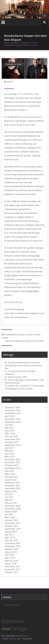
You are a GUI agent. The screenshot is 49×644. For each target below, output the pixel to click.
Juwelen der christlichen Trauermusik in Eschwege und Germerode (24, 387)
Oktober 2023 (11, 442)
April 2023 (10, 454)
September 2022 (13, 468)
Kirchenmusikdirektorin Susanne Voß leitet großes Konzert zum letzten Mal (24, 365)
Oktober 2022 (11, 465)
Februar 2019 (11, 540)
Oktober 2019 (11, 526)
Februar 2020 (11, 520)
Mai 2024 (9, 428)
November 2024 (13, 419)
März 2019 (10, 538)
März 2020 (10, 517)
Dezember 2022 (12, 460)
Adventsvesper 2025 (17, 377)
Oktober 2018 (11, 549)
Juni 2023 (9, 448)
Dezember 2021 (12, 483)
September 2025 (13, 413)
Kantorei (10, 82)
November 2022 (13, 462)
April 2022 (10, 471)
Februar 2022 (11, 477)
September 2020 (13, 509)
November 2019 (13, 523)
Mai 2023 (9, 451)
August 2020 (11, 512)
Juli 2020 (9, 514)
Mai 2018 (9, 555)
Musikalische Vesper (14, 64)
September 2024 (13, 422)
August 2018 (11, 552)
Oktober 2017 (11, 572)
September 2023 (13, 445)
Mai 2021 (9, 500)
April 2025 (10, 416)
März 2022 (10, 474)
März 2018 (10, 558)
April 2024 (10, 431)
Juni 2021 (9, 497)
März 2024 (10, 433)
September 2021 (13, 488)
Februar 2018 (11, 561)
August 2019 (11, 532)
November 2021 (13, 486)
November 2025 (13, 410)
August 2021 (11, 491)
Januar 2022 (11, 480)
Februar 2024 (11, 436)
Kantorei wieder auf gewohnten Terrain (26, 341)
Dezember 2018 (12, 543)
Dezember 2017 (12, 566)
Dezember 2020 (12, 506)
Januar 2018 (11, 564)
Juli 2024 (9, 425)
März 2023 (10, 457)
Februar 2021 (11, 503)
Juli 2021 (9, 494)
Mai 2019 (9, 535)
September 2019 (13, 529)
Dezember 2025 (12, 407)
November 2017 (13, 569)
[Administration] (12, 605)
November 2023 (13, 439)
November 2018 (13, 546)
